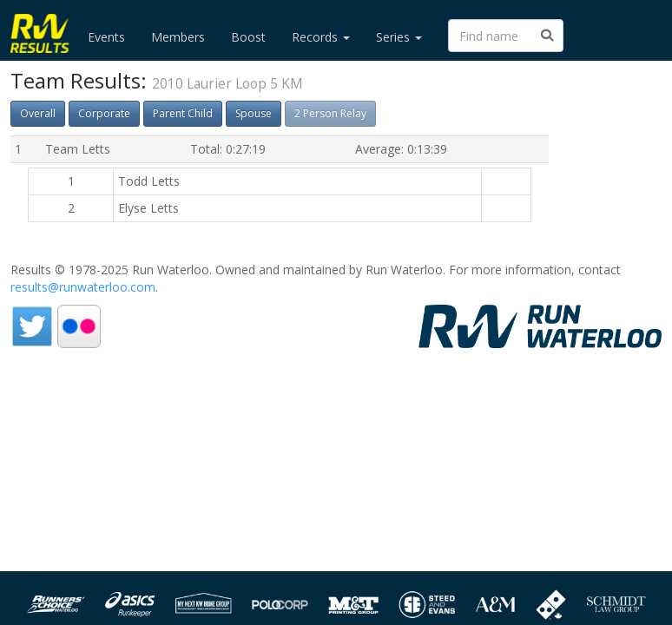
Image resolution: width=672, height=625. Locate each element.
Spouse (254, 113)
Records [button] (321, 37)
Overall (38, 113)
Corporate (104, 113)
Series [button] (399, 37)
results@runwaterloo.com (83, 287)
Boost (248, 37)
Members (178, 37)
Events (106, 37)
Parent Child (183, 113)
